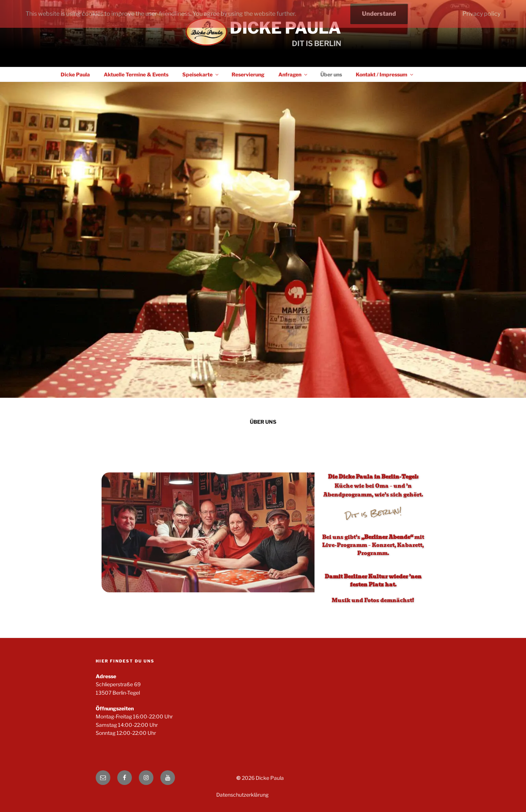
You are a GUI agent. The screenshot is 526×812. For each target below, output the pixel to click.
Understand (379, 14)
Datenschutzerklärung (242, 795)
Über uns (331, 74)
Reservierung (248, 74)
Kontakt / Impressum (385, 74)
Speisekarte (201, 74)
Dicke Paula (285, 28)
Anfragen (293, 74)
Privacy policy (481, 14)
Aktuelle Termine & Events (136, 74)
